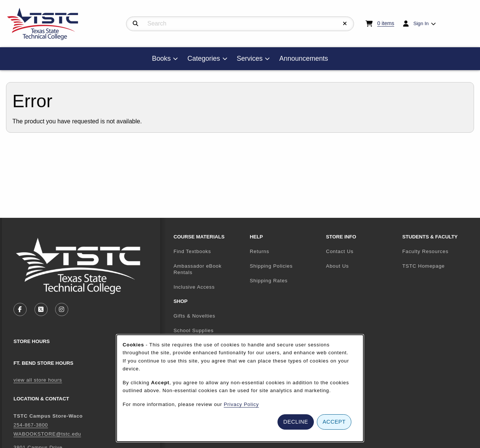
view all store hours (38, 380)
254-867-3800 (31, 425)
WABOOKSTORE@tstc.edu (47, 434)
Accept (334, 422)
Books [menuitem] (161, 58)
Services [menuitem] (250, 58)
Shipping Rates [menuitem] (269, 281)
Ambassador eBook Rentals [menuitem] (198, 269)
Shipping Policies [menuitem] (271, 266)
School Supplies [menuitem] (194, 330)
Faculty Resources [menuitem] (425, 251)
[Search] (136, 24)
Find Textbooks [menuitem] (192, 251)
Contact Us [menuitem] (340, 251)
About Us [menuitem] (337, 266)
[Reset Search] (345, 24)
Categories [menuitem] (204, 58)
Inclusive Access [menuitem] (194, 287)
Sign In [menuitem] (421, 23)
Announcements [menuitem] (304, 58)
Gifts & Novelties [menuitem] (195, 316)
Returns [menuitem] (259, 251)
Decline (296, 422)
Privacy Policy (241, 404)
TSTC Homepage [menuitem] (437, 266)
